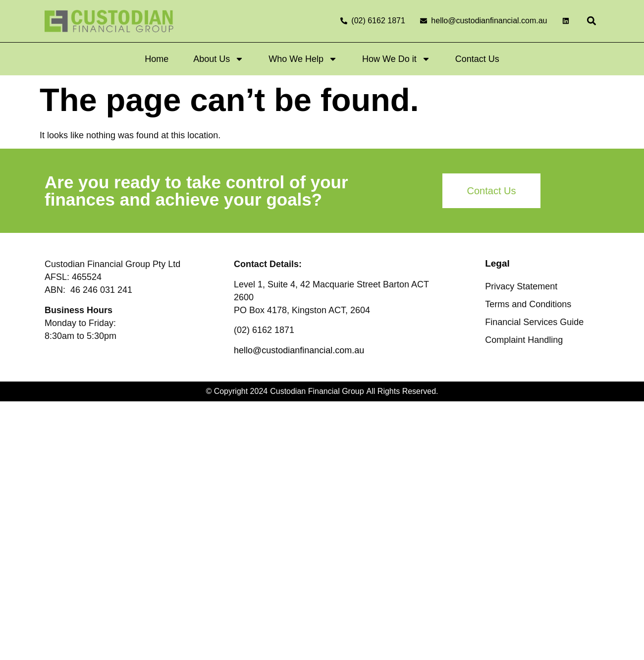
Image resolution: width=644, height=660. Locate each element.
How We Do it (396, 59)
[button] (591, 21)
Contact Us (477, 59)
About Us (218, 59)
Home (157, 59)
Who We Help (303, 59)
